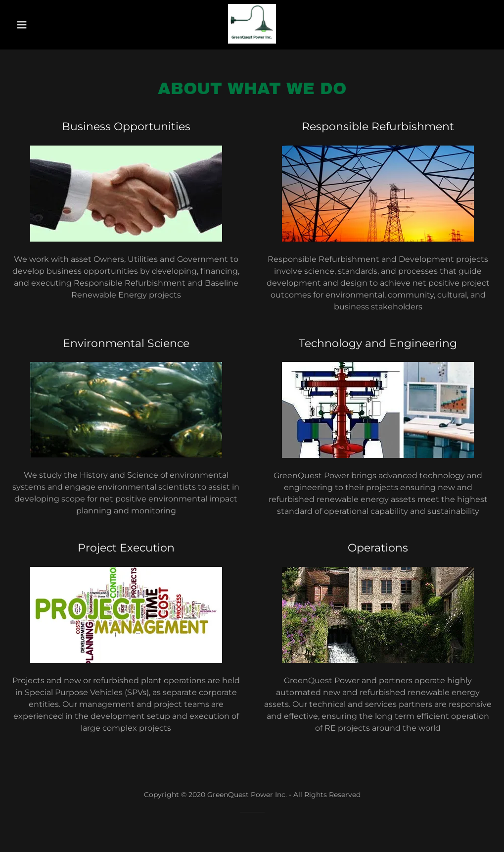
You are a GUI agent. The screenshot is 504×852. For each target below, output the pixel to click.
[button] (25, 25)
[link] (252, 41)
